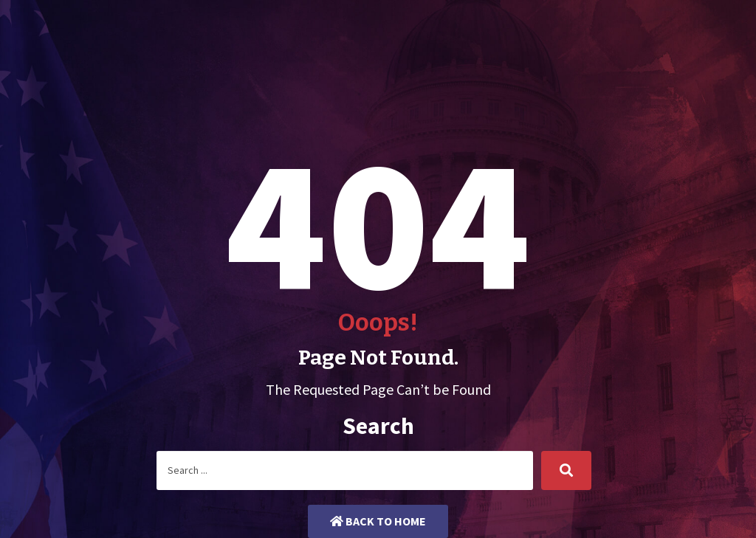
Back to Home (378, 521)
